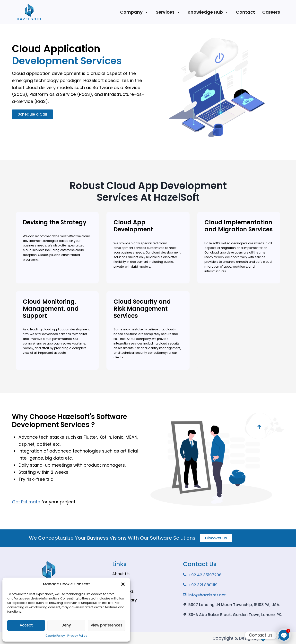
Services (168, 12)
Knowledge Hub (208, 12)
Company (134, 12)
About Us (121, 574)
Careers (271, 12)
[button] (123, 584)
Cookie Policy (55, 636)
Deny (66, 625)
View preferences (107, 625)
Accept (26, 625)
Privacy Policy (77, 636)
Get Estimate (26, 502)
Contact (245, 12)
